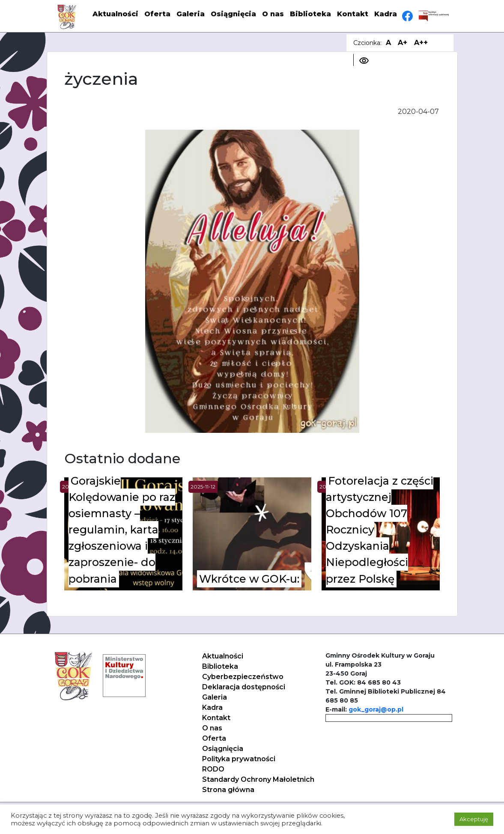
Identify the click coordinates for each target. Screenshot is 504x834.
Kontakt (353, 14)
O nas (273, 14)
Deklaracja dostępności (244, 687)
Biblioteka (310, 14)
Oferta (157, 14)
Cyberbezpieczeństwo (243, 677)
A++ (421, 43)
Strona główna (228, 790)
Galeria (191, 14)
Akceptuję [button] (474, 819)
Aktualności (115, 14)
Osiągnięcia (233, 14)
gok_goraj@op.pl (376, 709)
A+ (403, 43)
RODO (213, 769)
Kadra (386, 14)
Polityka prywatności (239, 759)
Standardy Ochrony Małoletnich (258, 779)
